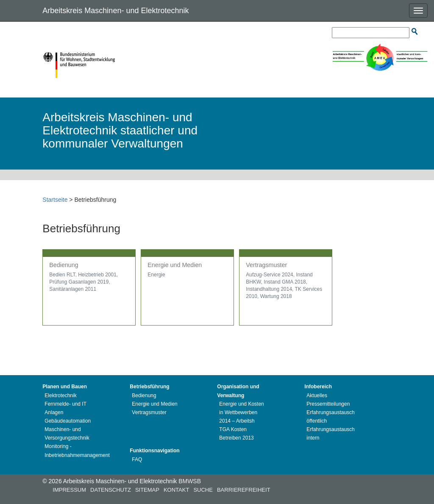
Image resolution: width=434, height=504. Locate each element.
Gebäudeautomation (68, 421)
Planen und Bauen (65, 387)
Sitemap (147, 490)
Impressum (69, 490)
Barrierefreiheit (244, 490)
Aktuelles (317, 395)
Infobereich (318, 387)
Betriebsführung (149, 387)
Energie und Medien (154, 404)
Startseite (55, 200)
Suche (203, 490)
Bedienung (144, 395)
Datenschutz (111, 490)
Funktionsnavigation (154, 451)
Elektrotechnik (60, 395)
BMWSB (190, 481)
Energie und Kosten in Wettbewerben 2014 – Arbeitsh (241, 412)
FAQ (137, 459)
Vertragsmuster (149, 412)
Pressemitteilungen (328, 404)
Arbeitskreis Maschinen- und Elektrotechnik (115, 11)
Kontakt (176, 490)
